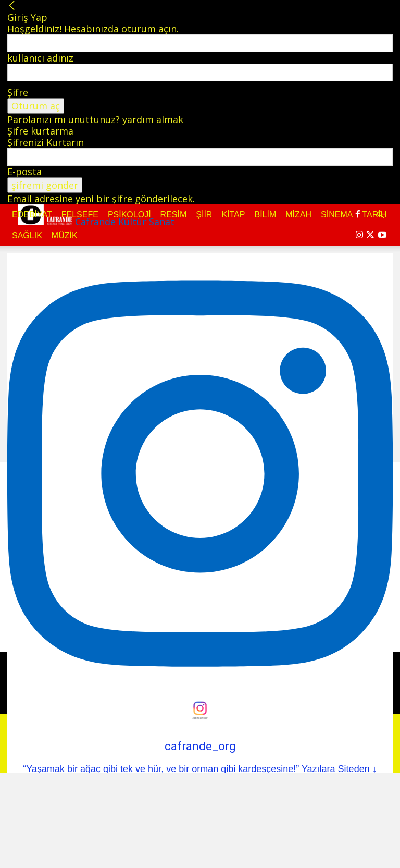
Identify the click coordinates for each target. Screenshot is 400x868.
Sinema (337, 215)
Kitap (233, 215)
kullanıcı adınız (40, 58)
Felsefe (80, 215)
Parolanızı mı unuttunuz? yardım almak (95, 119)
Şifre (18, 92)
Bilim (265, 215)
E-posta (24, 172)
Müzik (65, 235)
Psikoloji (129, 215)
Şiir (204, 215)
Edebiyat (32, 215)
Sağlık (27, 235)
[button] (380, 214)
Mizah (298, 215)
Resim (174, 215)
